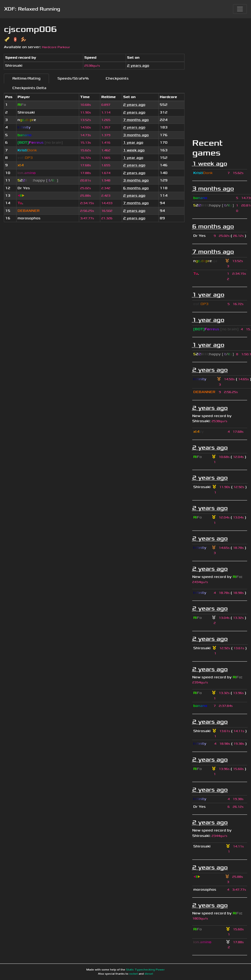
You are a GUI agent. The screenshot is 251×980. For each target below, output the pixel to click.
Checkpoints (117, 78)
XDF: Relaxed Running (32, 9)
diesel (149, 974)
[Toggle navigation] (240, 9)
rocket (133, 974)
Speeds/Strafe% (73, 78)
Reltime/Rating (26, 78)
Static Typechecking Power (145, 970)
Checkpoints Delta (29, 88)
